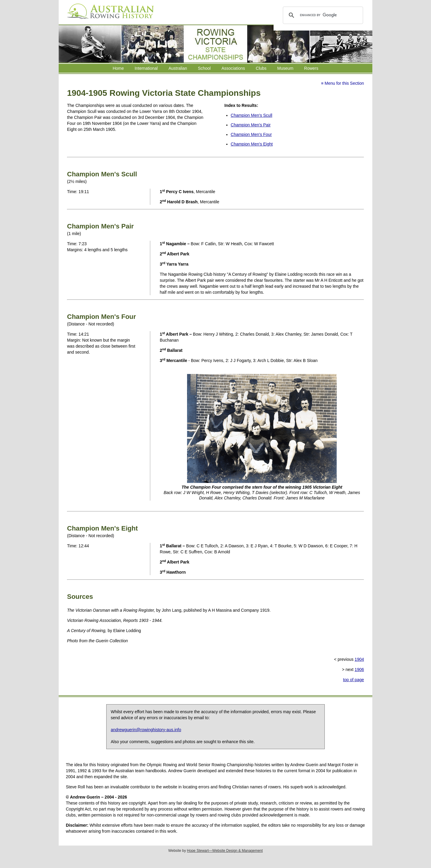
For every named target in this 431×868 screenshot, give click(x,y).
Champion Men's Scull (252, 115)
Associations (233, 68)
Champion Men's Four (251, 134)
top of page (353, 680)
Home (118, 68)
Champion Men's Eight (252, 144)
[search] (322, 15)
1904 (359, 659)
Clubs (261, 68)
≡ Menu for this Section (342, 83)
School (204, 68)
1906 (359, 669)
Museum (285, 68)
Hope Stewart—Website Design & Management (225, 851)
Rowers (311, 68)
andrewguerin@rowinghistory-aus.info (146, 730)
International (146, 68)
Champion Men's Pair (251, 125)
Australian (178, 68)
